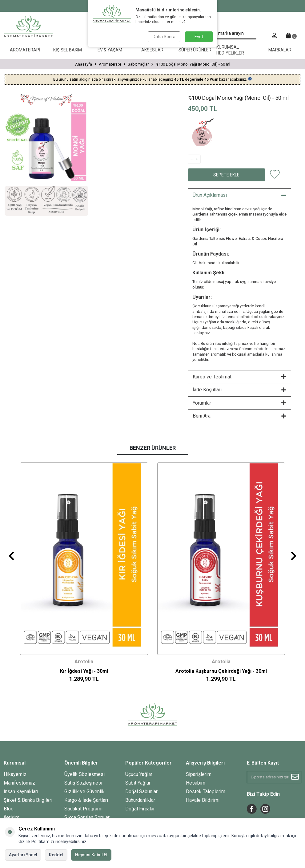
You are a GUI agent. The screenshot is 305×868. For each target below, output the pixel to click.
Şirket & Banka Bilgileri (28, 800)
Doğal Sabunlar (141, 791)
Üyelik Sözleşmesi (84, 774)
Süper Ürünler (195, 50)
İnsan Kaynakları (21, 791)
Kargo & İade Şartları (86, 800)
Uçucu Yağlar (139, 774)
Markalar (280, 50)
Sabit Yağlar (138, 64)
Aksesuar (152, 50)
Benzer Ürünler (153, 448)
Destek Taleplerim (206, 791)
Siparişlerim (199, 774)
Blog (9, 809)
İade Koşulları (239, 390)
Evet (199, 37)
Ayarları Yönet (23, 855)
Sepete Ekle (226, 175)
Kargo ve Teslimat (239, 377)
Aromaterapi (25, 50)
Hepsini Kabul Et (91, 855)
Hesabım (196, 783)
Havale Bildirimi (203, 800)
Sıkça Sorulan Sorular (87, 817)
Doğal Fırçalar (140, 809)
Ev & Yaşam (110, 50)
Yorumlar (239, 403)
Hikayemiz (15, 774)
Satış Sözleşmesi (83, 783)
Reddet (56, 855)
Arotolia (84, 662)
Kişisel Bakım (68, 50)
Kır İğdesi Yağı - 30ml (84, 671)
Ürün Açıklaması (239, 195)
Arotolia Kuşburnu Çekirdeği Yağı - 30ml (221, 671)
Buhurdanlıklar (140, 800)
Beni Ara (239, 416)
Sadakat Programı (83, 809)
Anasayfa (84, 64)
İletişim (12, 817)
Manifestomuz (19, 783)
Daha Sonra (164, 37)
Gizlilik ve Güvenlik (84, 791)
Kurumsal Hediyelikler (230, 50)
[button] (11, 556)
